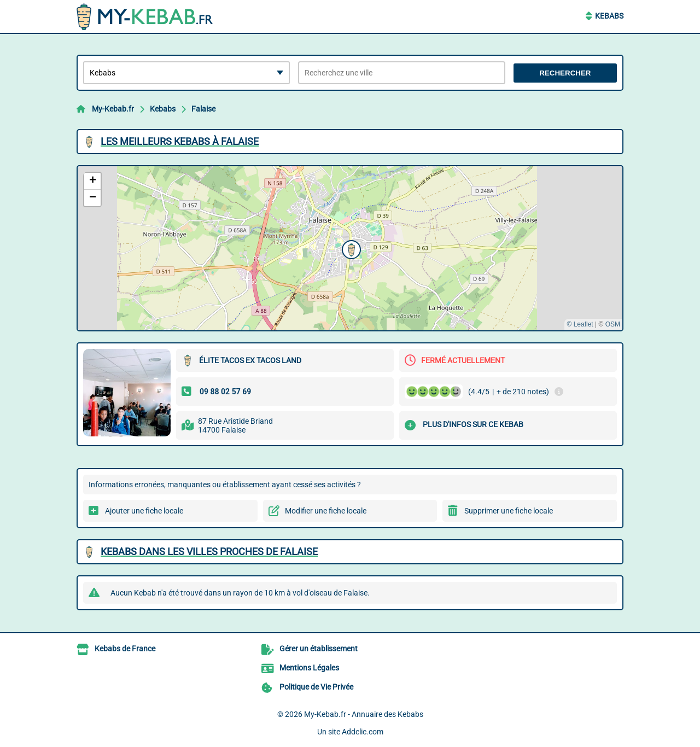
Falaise (203, 109)
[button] (350, 248)
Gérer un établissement (319, 649)
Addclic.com (363, 732)
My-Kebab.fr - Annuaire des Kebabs (364, 714)
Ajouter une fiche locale (144, 511)
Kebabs (609, 16)
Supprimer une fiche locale (509, 511)
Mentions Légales (309, 668)
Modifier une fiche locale (326, 511)
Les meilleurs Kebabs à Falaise (180, 141)
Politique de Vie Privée (316, 687)
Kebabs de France (125, 649)
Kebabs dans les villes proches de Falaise (209, 552)
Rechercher (565, 73)
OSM (613, 324)
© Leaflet (580, 324)
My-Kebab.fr (113, 109)
